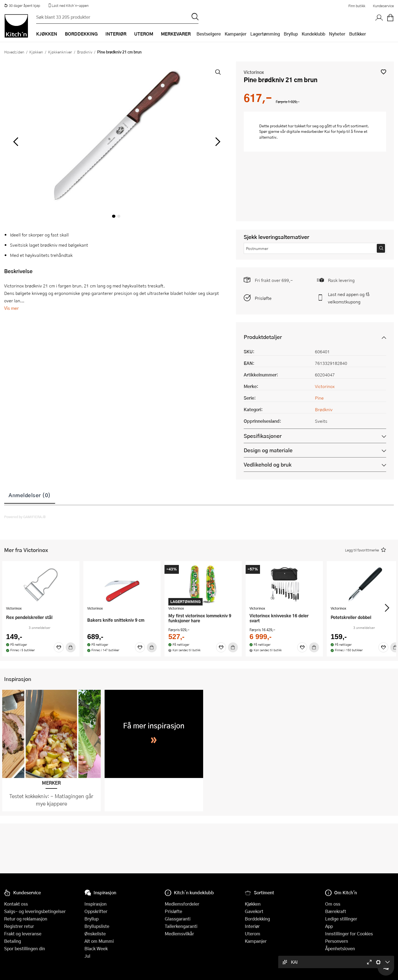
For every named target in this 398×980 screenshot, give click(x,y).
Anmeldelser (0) (30, 495)
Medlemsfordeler (182, 904)
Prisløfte (263, 298)
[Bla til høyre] (217, 142)
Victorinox (254, 72)
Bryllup (291, 34)
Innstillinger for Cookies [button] (349, 934)
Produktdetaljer (263, 337)
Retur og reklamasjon (26, 919)
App (329, 926)
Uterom (253, 934)
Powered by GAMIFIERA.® (25, 517)
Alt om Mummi (99, 941)
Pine (319, 398)
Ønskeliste (95, 934)
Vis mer (11, 308)
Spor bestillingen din (25, 948)
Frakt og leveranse (23, 934)
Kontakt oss (16, 904)
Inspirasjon (95, 904)
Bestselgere (209, 34)
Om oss (333, 904)
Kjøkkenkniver (60, 52)
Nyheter (337, 34)
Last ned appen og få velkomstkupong (349, 298)
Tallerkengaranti (181, 926)
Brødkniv (85, 52)
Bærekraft (336, 911)
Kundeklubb (313, 34)
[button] (384, 72)
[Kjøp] (71, 647)
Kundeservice (383, 6)
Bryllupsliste (97, 926)
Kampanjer (236, 34)
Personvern (337, 941)
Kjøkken (36, 52)
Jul (87, 956)
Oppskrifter (96, 911)
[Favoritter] (59, 647)
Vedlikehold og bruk (268, 465)
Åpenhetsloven (340, 948)
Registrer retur (19, 926)
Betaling (13, 941)
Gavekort (254, 911)
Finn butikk (357, 6)
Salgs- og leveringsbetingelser (35, 911)
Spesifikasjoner (263, 436)
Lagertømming (265, 34)
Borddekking (257, 919)
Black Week (96, 948)
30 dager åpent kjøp (22, 6)
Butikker (358, 34)
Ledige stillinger (341, 919)
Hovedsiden (14, 52)
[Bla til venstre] (16, 142)
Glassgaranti (178, 919)
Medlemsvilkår (179, 934)
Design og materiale (268, 450)
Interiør (252, 926)
